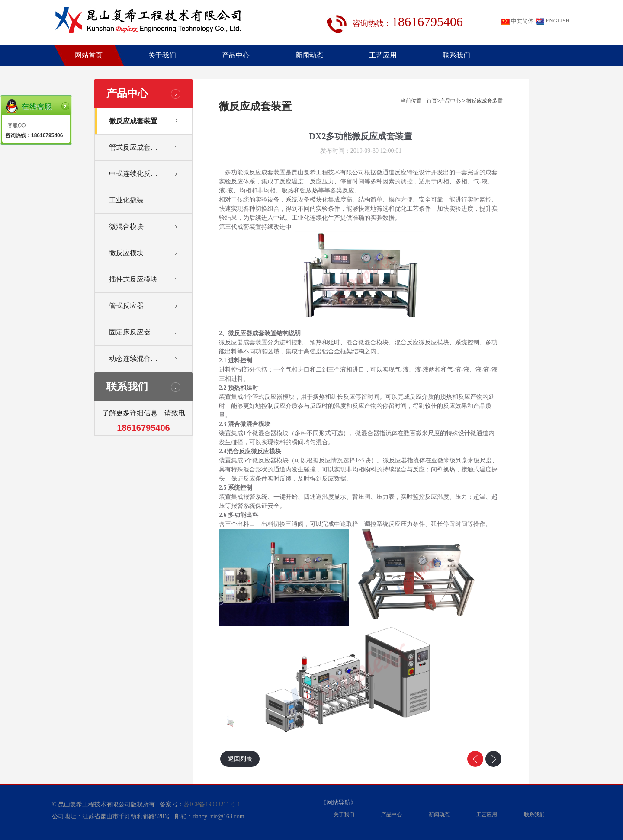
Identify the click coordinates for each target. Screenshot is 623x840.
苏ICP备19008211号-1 (212, 804)
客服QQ (17, 125)
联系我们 (456, 55)
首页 (432, 101)
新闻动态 (309, 55)
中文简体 (517, 21)
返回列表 (240, 759)
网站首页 (89, 55)
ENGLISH (553, 21)
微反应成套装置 (485, 101)
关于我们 (162, 55)
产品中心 (236, 55)
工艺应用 (383, 55)
